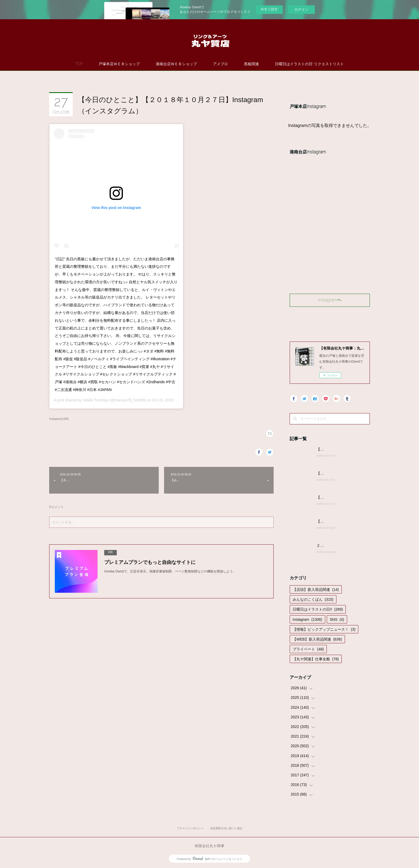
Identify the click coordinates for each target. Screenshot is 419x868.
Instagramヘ (330, 300)
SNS (337, 619)
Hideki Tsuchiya (96, 400)
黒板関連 (251, 64)
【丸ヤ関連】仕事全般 (316, 659)
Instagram (307, 619)
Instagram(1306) (59, 419)
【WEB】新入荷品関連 (317, 639)
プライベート (308, 649)
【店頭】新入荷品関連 (316, 590)
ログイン (301, 9)
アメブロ (220, 64)
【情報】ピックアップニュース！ (324, 629)
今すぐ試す (269, 9)
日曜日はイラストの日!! (318, 609)
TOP (79, 64)
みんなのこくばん (313, 599)
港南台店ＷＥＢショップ (176, 64)
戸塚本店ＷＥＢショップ (119, 64)
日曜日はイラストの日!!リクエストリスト (309, 64)
